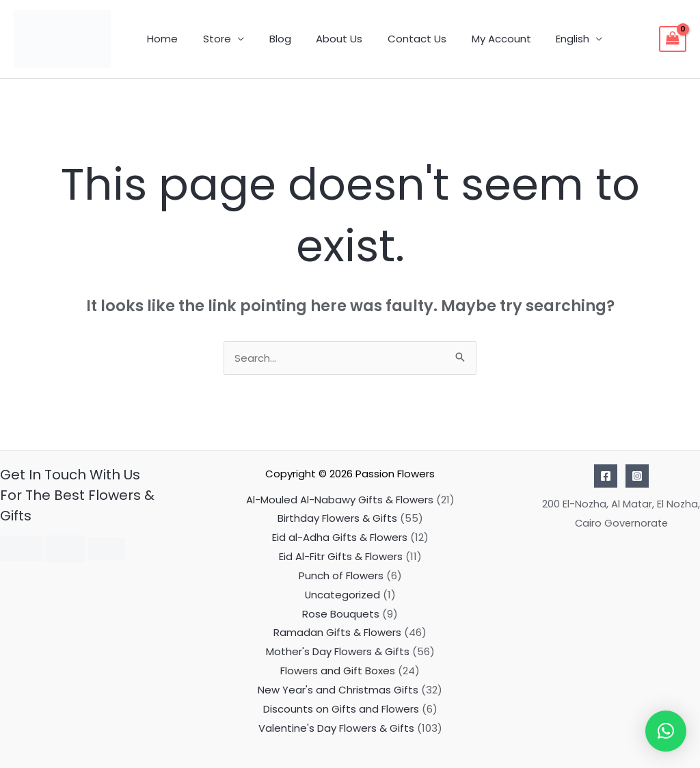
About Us (323, 39)
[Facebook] (606, 476)
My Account (476, 39)
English (543, 39)
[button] (666, 731)
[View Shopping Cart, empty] (673, 39)
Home (160, 39)
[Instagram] (637, 476)
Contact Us (396, 39)
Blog (269, 39)
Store (210, 39)
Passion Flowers (395, 474)
